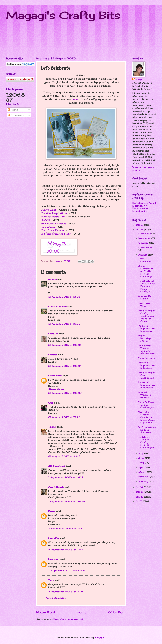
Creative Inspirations (54, 213)
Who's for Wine (144, 305)
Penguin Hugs (146, 358)
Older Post (117, 612)
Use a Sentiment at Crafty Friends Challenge (145, 271)
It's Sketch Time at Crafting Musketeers (146, 349)
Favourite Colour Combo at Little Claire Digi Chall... (146, 417)
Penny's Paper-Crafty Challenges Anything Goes (147, 316)
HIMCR (45, 220)
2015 (140, 230)
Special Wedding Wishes (144, 395)
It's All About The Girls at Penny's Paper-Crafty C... (146, 286)
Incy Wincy (48, 227)
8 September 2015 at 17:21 (66, 592)
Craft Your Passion (53, 230)
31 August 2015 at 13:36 (64, 297)
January (144, 481)
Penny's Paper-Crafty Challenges (147, 375)
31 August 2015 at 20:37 (65, 393)
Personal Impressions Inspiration (146, 328)
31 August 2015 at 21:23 (64, 417)
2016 (140, 225)
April (142, 467)
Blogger (99, 637)
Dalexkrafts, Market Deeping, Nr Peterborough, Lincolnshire (144, 207)
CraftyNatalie (56, 487)
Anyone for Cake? (145, 297)
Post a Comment (55, 598)
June (142, 458)
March (143, 472)
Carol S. (53, 334)
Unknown (54, 559)
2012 (140, 497)
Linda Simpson (57, 306)
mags (139, 79)
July (141, 453)
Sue (51, 403)
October (144, 243)
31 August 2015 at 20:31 (65, 345)
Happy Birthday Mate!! (144, 338)
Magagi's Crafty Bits (63, 15)
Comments (16, 115)
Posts (13, 110)
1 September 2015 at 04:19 (66, 477)
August (143, 255)
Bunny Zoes (49, 210)
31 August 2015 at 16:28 (64, 324)
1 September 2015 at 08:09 (67, 501)
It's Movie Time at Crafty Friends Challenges (146, 442)
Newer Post (46, 612)
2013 (140, 492)
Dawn (52, 511)
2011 (139, 501)
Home (82, 612)
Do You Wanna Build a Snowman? (147, 430)
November (145, 238)
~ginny (52, 427)
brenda (52, 279)
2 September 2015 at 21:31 (66, 528)
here (76, 99)
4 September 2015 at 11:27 (66, 550)
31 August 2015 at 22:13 (64, 456)
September (145, 248)
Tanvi (51, 580)
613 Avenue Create (53, 224)
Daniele (53, 355)
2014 (140, 487)
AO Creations (57, 466)
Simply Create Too (53, 217)
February (144, 477)
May (141, 463)
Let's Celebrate (145, 260)
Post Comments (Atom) (68, 619)
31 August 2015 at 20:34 (65, 366)
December (145, 234)
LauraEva (54, 538)
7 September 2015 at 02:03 (67, 570)
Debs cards (55, 376)
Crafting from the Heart (56, 234)
